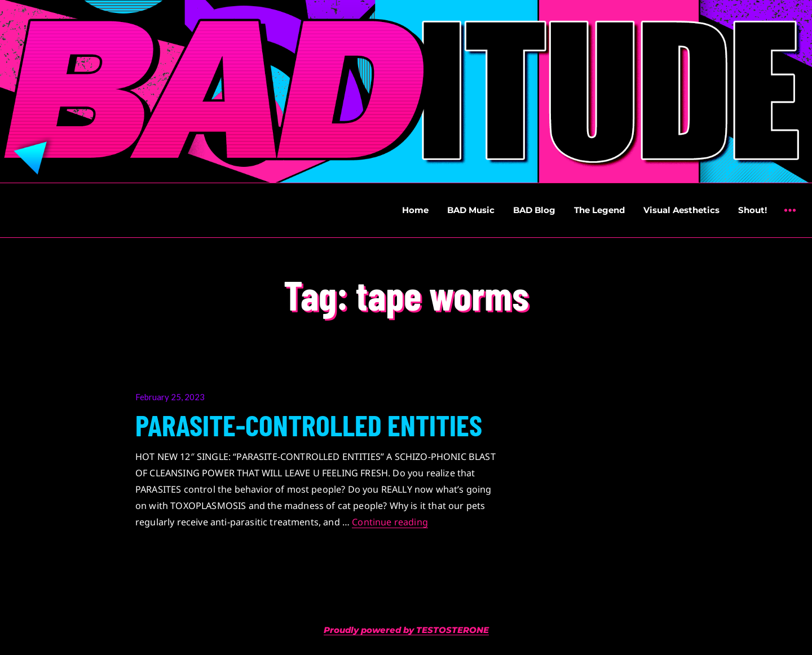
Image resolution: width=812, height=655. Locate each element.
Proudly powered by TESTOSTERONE (406, 630)
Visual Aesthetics (681, 210)
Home (415, 210)
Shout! (753, 210)
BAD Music (471, 210)
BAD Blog (534, 210)
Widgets (790, 218)
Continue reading (390, 522)
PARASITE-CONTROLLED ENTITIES (309, 424)
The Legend (599, 210)
